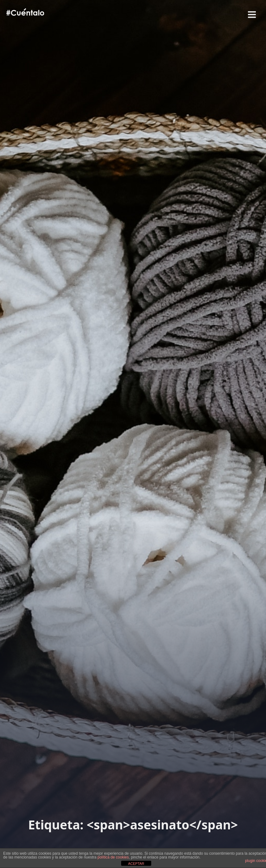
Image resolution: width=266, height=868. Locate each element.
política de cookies (113, 857)
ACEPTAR (136, 864)
